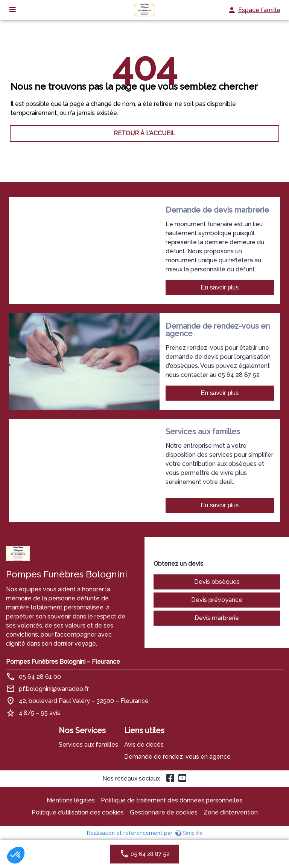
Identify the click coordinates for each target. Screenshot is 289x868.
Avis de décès (144, 745)
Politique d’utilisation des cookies (78, 812)
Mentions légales (71, 800)
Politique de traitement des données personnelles (172, 800)
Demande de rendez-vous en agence (177, 757)
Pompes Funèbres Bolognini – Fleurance (63, 662)
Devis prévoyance (217, 600)
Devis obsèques (217, 582)
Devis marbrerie (217, 618)
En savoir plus (220, 287)
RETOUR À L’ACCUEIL (144, 133)
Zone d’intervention (231, 812)
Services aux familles (88, 745)
